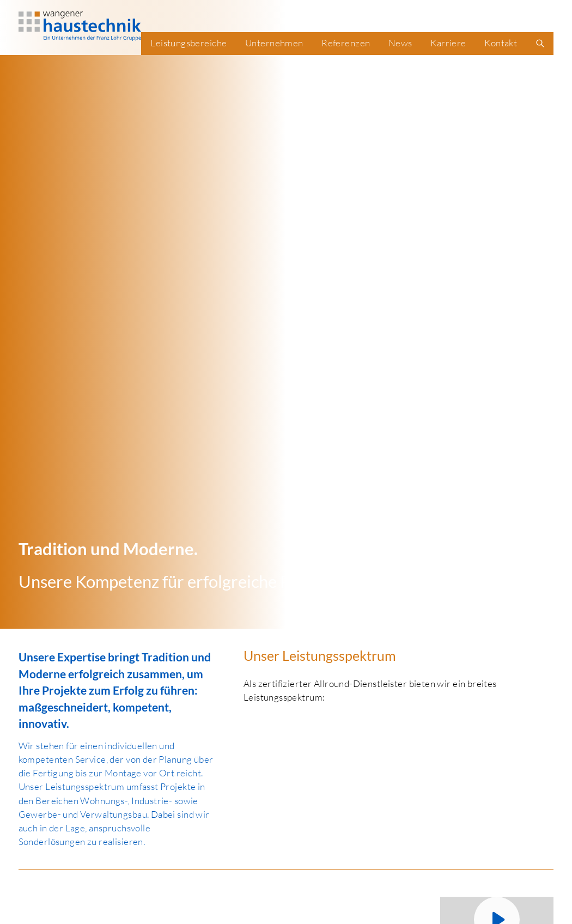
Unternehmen (274, 43)
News (400, 43)
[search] (540, 44)
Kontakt (501, 43)
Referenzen (346, 43)
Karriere (448, 43)
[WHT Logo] (80, 26)
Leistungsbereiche (188, 43)
